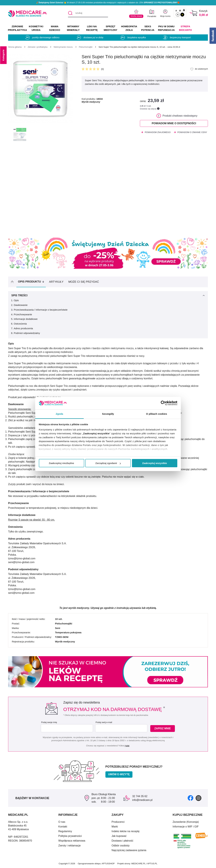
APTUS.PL (152, 864)
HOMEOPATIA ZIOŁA (129, 28)
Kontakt (63, 827)
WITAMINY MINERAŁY (73, 28)
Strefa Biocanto (185, 28)
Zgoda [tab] (59, 414)
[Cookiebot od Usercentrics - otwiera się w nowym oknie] (163, 403)
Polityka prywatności (70, 836)
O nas (62, 822)
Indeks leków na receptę (126, 831)
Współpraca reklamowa (72, 841)
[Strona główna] (15, 47)
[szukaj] (88, 13)
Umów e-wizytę (119, 774)
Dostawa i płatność (122, 841)
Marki (115, 827)
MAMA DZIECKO (55, 28)
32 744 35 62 (140, 796)
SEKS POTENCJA (148, 28)
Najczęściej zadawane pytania (129, 850)
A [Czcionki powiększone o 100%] (184, 10)
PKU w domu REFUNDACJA (166, 28)
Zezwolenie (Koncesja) (186, 822)
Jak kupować (119, 836)
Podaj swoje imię (49, 722)
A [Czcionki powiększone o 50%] (180, 10)
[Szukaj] (70, 13)
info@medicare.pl (142, 800)
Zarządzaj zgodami (108, 463)
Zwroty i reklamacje (69, 846)
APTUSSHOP (108, 864)
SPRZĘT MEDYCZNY (110, 28)
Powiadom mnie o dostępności (174, 123)
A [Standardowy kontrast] (178, 15)
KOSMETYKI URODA (36, 28)
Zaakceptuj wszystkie (155, 463)
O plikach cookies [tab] (156, 414)
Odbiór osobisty (121, 846)
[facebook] (190, 798)
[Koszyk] (193, 13)
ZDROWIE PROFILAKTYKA (17, 28)
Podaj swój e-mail (104, 722)
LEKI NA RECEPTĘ (92, 28)
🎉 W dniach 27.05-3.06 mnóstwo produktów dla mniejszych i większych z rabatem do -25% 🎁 (108, 3)
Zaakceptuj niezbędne (62, 463)
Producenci (118, 822)
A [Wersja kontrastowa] (182, 15)
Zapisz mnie (162, 728)
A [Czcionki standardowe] (176, 11)
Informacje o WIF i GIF (186, 827)
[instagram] (199, 798)
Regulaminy (65, 831)
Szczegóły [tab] (108, 414)
